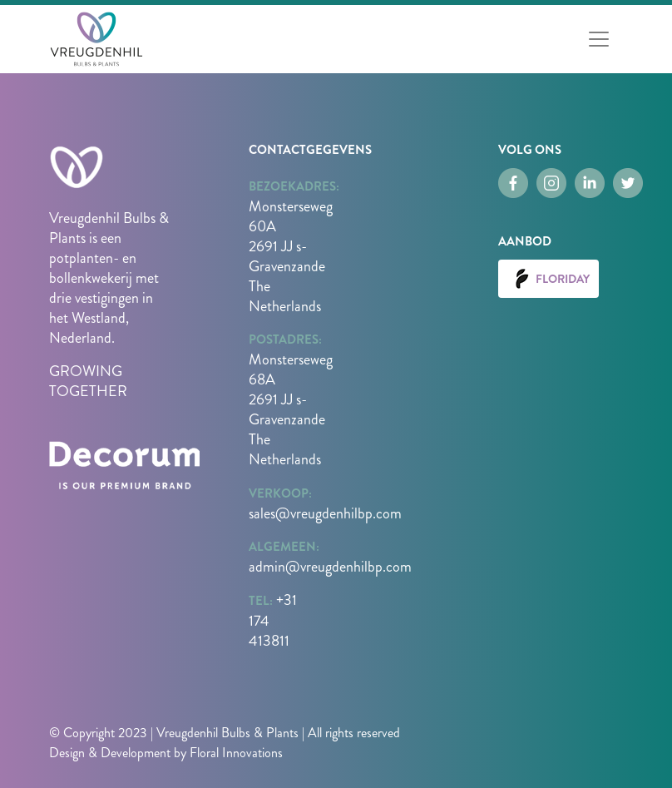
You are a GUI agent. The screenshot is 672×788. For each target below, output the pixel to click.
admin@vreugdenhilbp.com (330, 567)
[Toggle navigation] (599, 39)
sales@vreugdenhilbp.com (325, 513)
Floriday (548, 279)
